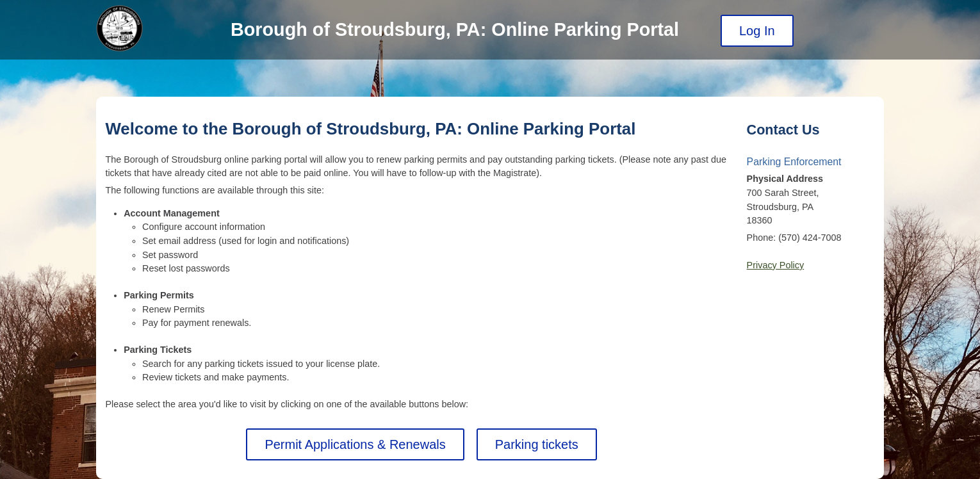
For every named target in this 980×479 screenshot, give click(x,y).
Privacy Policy (776, 265)
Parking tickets (537, 444)
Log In (757, 31)
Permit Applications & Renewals (355, 444)
